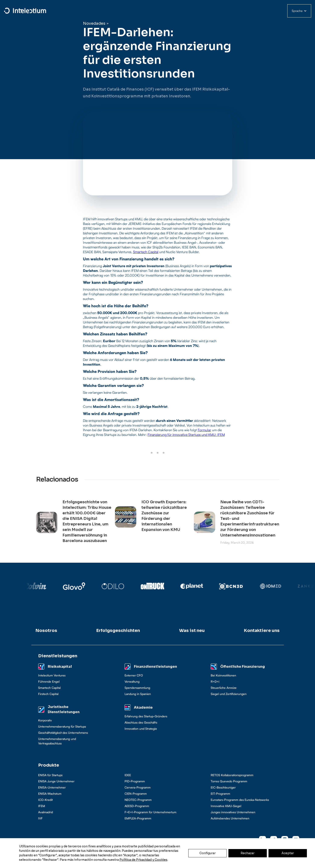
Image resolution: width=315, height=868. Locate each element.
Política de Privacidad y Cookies (143, 860)
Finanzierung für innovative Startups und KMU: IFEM (186, 435)
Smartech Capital (146, 252)
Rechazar (247, 853)
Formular (204, 430)
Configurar (208, 853)
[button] (299, 11)
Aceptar (288, 853)
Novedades (94, 23)
